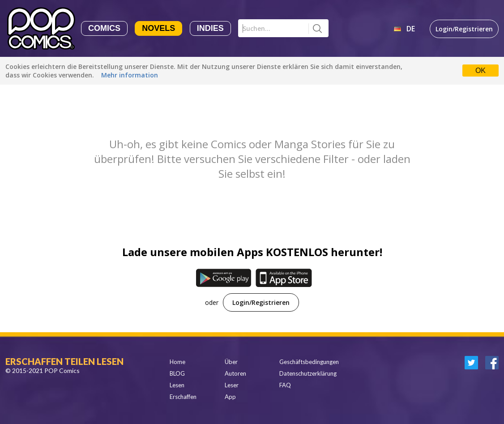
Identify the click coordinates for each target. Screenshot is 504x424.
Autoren (235, 373)
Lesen (177, 385)
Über (231, 362)
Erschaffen (183, 397)
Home (177, 362)
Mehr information (130, 75)
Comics (104, 28)
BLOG (177, 373)
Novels (158, 28)
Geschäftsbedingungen (309, 362)
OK (481, 71)
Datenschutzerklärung (308, 373)
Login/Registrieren (464, 29)
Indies (210, 28)
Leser (232, 385)
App (230, 397)
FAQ (285, 385)
